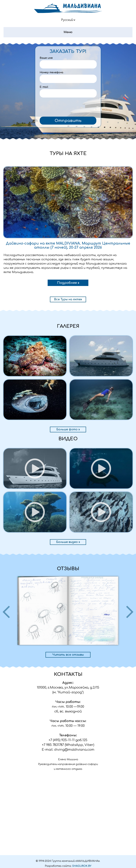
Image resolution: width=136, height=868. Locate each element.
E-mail (44, 87)
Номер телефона (51, 72)
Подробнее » (68, 283)
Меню (68, 32)
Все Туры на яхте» (68, 299)
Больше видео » (68, 542)
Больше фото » (68, 429)
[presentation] (68, 108)
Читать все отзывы (68, 655)
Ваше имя (46, 58)
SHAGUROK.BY (82, 866)
